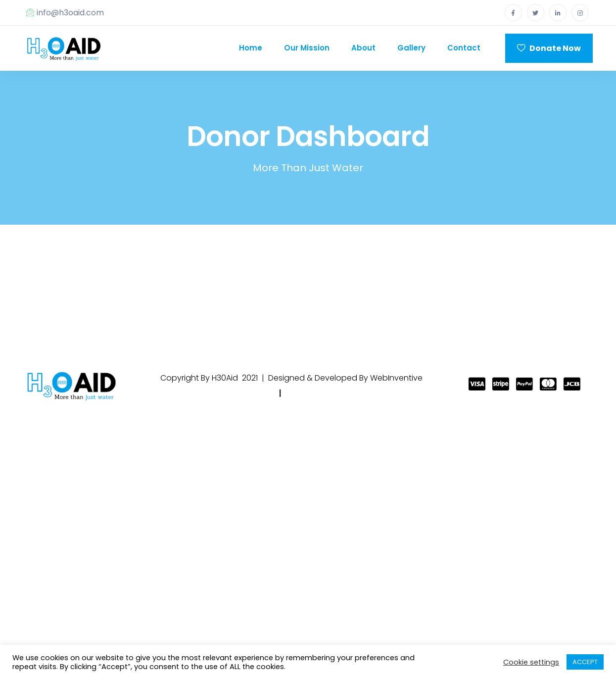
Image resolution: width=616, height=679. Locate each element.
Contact (464, 48)
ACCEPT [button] (585, 662)
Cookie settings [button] (531, 662)
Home (251, 48)
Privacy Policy (245, 393)
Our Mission (307, 48)
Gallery (411, 48)
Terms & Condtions (327, 393)
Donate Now (549, 48)
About (363, 48)
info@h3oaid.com (65, 13)
